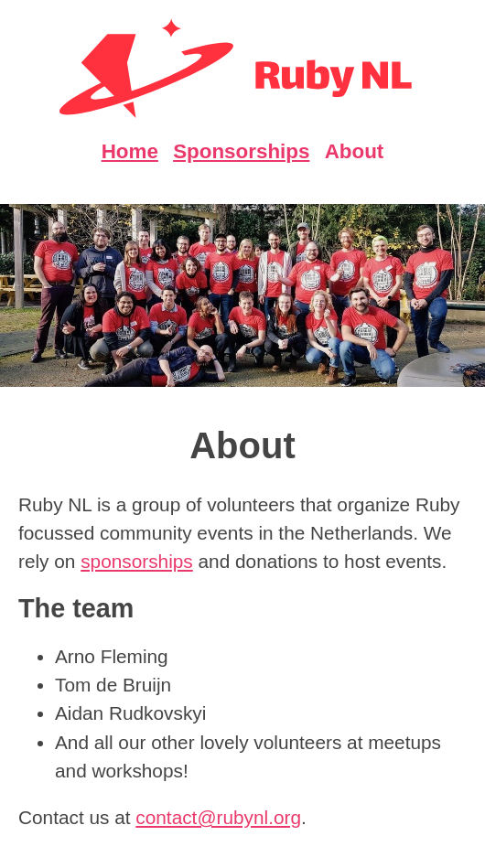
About (355, 151)
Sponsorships (241, 151)
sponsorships (137, 561)
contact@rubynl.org (218, 817)
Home (130, 151)
